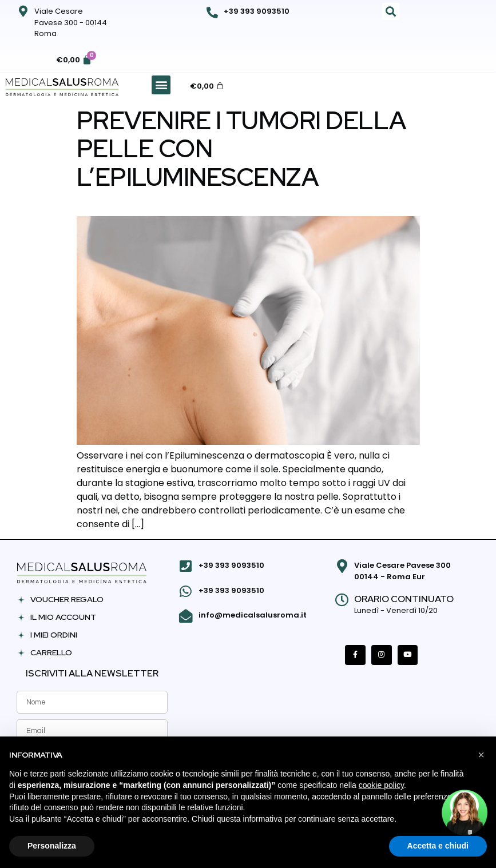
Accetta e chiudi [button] (438, 846)
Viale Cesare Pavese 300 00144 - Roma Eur (402, 571)
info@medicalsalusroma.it (252, 614)
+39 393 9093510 (257, 11)
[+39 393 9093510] (212, 13)
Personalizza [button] (52, 846)
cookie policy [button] (381, 785)
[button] (391, 11)
